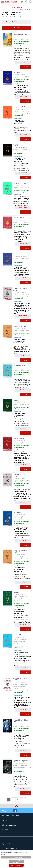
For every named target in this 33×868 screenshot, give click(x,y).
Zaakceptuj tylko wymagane (16, 862)
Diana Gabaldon (18, 84)
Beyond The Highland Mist (21, 721)
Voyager (16, 145)
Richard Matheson (19, 46)
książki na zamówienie (10, 816)
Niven (26, 46)
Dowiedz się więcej (16, 857)
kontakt (5, 830)
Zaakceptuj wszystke (16, 865)
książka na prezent (9, 825)
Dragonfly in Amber (20, 107)
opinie (4, 839)
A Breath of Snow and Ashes (21, 289)
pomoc (4, 834)
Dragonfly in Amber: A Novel (21, 552)
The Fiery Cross (19, 218)
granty (4, 820)
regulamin (5, 843)
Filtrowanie (16, 28)
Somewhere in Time (20, 35)
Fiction (19, 12)
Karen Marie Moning (19, 733)
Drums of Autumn (20, 183)
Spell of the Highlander (21, 761)
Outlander (17, 72)
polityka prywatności (10, 848)
